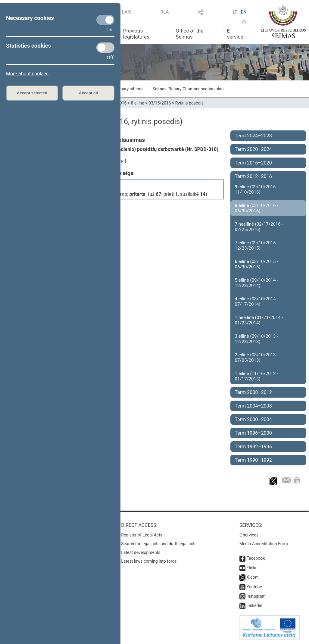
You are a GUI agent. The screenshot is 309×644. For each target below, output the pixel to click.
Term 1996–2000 (253, 433)
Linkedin (254, 605)
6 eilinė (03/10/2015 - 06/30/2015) (257, 264)
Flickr (252, 568)
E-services (249, 535)
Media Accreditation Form (264, 544)
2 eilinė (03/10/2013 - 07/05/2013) (257, 358)
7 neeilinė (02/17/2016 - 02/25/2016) (259, 227)
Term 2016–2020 (253, 163)
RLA (165, 12)
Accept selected (32, 93)
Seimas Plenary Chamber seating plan (188, 89)
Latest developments (141, 552)
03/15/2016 (160, 103)
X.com (253, 577)
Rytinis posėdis (189, 103)
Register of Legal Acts (142, 535)
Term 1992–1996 (253, 447)
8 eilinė (138, 103)
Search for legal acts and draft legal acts (159, 544)
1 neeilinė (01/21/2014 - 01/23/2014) (259, 320)
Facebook (256, 558)
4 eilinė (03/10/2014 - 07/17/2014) (257, 302)
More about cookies (27, 74)
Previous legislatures (136, 34)
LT (235, 12)
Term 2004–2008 (253, 406)
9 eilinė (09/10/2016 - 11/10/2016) (257, 189)
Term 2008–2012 (253, 392)
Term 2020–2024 (253, 149)
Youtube (254, 587)
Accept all (88, 93)
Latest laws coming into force (149, 561)
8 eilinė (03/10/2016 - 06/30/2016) (257, 208)
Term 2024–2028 (253, 136)
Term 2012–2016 (253, 176)
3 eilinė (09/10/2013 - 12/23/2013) (257, 339)
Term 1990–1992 (253, 460)
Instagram (256, 596)
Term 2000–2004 (253, 419)
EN (244, 12)
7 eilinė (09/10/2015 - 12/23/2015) (257, 245)
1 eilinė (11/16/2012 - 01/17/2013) (257, 376)
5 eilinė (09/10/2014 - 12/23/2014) (257, 283)
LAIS (127, 12)
